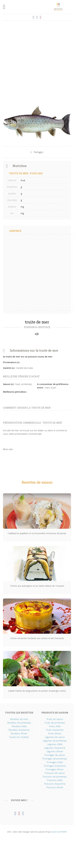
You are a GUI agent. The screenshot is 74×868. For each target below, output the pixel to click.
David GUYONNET (59, 832)
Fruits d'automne (55, 730)
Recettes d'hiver (19, 733)
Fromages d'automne (55, 766)
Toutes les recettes (19, 737)
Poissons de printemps (55, 777)
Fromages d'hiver (55, 769)
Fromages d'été (55, 762)
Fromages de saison (55, 755)
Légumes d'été (55, 744)
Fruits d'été (55, 726)
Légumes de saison (55, 737)
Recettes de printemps (19, 723)
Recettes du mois (19, 719)
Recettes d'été (19, 726)
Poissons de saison (55, 773)
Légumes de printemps (55, 741)
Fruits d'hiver (55, 733)
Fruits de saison (55, 719)
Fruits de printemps (55, 723)
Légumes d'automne (55, 748)
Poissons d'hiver (55, 787)
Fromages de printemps (55, 759)
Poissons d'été (55, 780)
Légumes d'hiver (55, 751)
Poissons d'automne (55, 784)
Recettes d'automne (19, 730)
